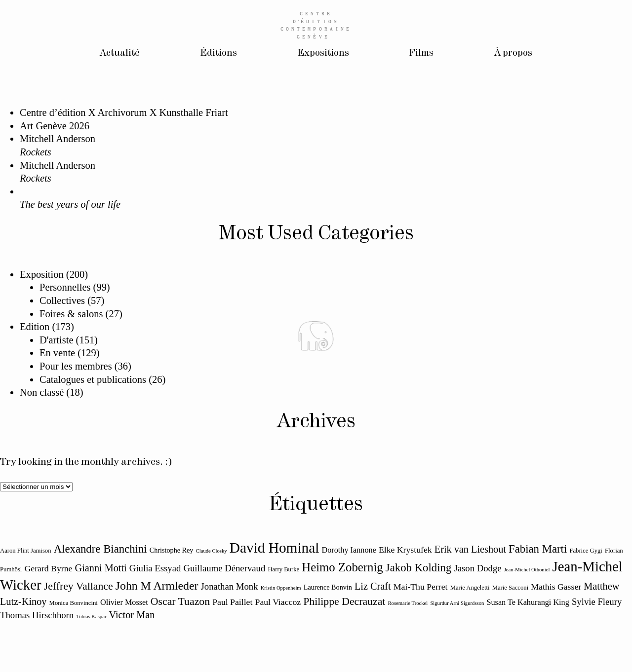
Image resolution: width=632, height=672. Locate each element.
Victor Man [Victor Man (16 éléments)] (132, 615)
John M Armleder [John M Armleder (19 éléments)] (157, 586)
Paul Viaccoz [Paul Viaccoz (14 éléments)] (278, 602)
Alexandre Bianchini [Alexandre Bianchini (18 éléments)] (100, 549)
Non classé (42, 392)
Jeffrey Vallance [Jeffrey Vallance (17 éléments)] (79, 586)
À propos (517, 54)
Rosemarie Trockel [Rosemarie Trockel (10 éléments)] (408, 603)
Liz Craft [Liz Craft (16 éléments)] (373, 586)
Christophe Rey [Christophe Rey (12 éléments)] (172, 550)
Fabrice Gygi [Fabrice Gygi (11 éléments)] (586, 551)
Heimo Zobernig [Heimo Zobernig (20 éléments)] (342, 567)
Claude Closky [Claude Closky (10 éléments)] (212, 551)
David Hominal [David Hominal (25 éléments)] (275, 548)
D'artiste (56, 340)
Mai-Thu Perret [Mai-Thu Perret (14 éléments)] (421, 587)
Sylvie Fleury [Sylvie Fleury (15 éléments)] (597, 602)
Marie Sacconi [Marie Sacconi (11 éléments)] (511, 588)
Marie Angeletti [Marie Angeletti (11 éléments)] (470, 588)
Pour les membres (76, 366)
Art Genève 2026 (55, 126)
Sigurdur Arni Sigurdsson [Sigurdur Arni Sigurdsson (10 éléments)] (457, 603)
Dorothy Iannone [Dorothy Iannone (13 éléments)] (349, 550)
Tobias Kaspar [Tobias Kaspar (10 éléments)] (91, 616)
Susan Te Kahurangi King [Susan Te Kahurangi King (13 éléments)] (528, 602)
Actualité (115, 54)
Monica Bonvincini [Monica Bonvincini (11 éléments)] (74, 603)
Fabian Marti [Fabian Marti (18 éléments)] (538, 549)
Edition (35, 327)
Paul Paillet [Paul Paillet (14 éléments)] (232, 602)
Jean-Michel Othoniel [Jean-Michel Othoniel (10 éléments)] (527, 570)
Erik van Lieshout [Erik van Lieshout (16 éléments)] (470, 549)
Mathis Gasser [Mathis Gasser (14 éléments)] (556, 587)
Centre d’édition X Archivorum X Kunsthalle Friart (124, 112)
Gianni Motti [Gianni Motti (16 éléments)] (101, 568)
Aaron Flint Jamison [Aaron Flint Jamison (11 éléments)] (26, 551)
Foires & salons (71, 314)
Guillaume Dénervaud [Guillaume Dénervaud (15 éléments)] (224, 568)
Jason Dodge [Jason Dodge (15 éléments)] (477, 568)
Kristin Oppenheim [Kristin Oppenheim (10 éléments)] (281, 588)
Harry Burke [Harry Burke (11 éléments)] (283, 569)
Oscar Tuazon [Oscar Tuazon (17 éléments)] (180, 601)
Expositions (322, 54)
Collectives (62, 300)
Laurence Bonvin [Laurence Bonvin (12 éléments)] (328, 587)
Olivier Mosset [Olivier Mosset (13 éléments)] (124, 602)
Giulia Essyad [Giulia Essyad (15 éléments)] (155, 568)
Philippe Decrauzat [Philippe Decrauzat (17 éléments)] (344, 601)
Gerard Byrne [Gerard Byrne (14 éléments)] (49, 568)
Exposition (42, 274)
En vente (57, 353)
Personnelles (65, 287)
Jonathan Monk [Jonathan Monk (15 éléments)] (230, 586)
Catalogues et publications (93, 379)
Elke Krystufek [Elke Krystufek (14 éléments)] (405, 550)
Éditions (216, 54)
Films (423, 54)
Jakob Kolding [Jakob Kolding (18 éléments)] (418, 568)
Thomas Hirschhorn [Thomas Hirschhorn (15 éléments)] (37, 615)
